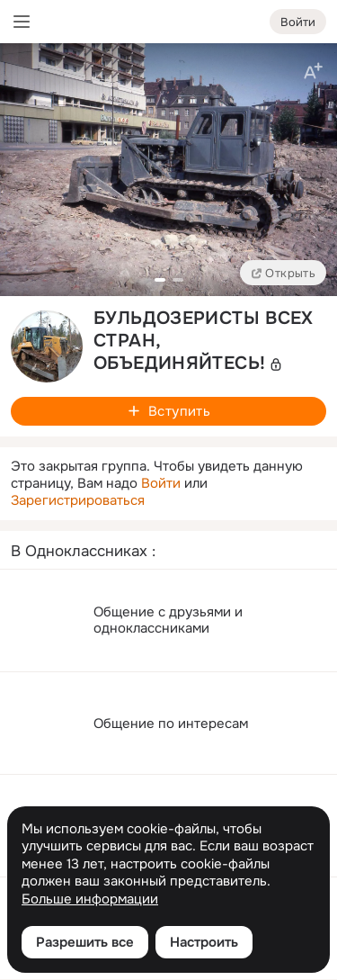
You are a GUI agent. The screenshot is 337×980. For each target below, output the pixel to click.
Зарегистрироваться (78, 500)
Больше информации (90, 899)
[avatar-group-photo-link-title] (47, 346)
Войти (161, 483)
